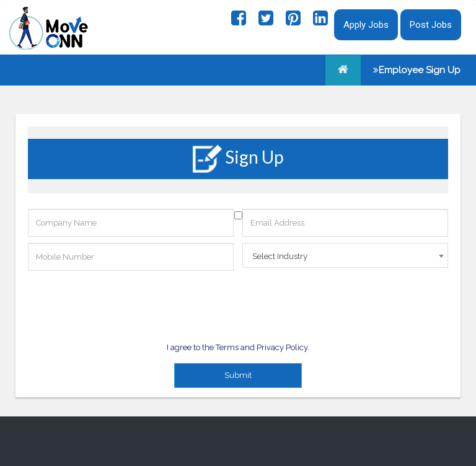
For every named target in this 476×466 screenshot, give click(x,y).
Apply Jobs (366, 25)
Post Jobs (431, 25)
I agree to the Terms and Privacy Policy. (238, 347)
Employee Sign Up (417, 70)
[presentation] (122, 301)
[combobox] (345, 255)
